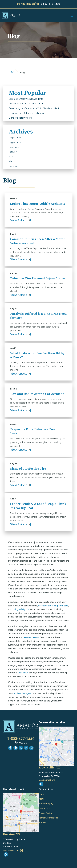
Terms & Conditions (48, 818)
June (11, 156)
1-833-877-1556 (50, 4)
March (12, 161)
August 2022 (15, 142)
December (14, 147)
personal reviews (31, 637)
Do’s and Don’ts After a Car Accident (26, 104)
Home (41, 794)
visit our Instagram (23, 693)
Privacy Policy (45, 813)
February (13, 152)
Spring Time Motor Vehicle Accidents (26, 99)
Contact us (23, 673)
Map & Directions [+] (48, 780)
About (42, 799)
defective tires (45, 606)
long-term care (61, 606)
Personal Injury (46, 804)
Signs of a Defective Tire (20, 118)
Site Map (43, 822)
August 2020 (15, 138)
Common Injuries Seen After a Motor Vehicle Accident (34, 108)
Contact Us (44, 808)
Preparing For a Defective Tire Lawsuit (27, 113)
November (14, 166)
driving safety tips (21, 609)
